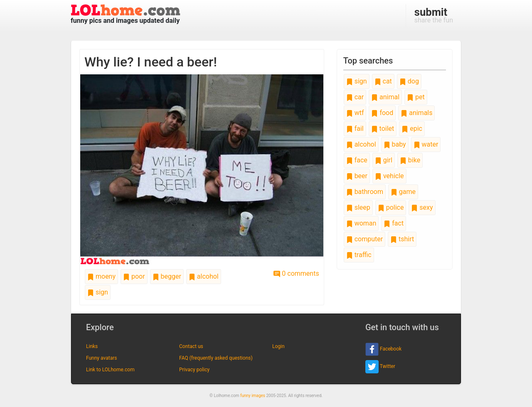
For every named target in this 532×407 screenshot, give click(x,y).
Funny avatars (101, 358)
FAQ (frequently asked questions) (216, 358)
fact (394, 223)
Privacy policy (194, 370)
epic (412, 129)
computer (365, 239)
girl (384, 160)
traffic (359, 255)
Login (278, 346)
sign (98, 292)
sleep (358, 207)
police (391, 207)
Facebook (383, 349)
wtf (355, 113)
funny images (253, 396)
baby (395, 144)
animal (385, 97)
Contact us (191, 346)
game (403, 192)
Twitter (380, 367)
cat (383, 81)
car (355, 97)
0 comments (296, 273)
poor (134, 276)
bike (410, 160)
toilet (383, 129)
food (382, 113)
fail (355, 129)
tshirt (402, 239)
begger (167, 276)
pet (416, 97)
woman (361, 223)
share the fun (434, 15)
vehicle (389, 176)
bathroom (365, 192)
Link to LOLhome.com (110, 370)
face (357, 160)
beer (357, 176)
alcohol (204, 276)
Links (92, 346)
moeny (101, 276)
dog (409, 81)
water (426, 144)
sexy (422, 207)
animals (416, 113)
